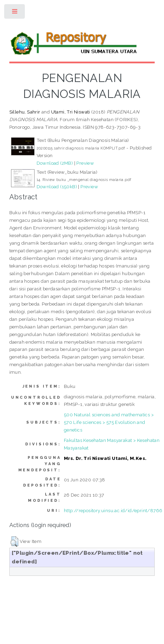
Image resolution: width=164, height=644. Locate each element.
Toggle (15, 13)
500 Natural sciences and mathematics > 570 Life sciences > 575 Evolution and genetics (109, 422)
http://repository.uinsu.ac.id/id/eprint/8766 (113, 510)
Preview (85, 163)
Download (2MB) (55, 163)
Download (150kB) (57, 187)
